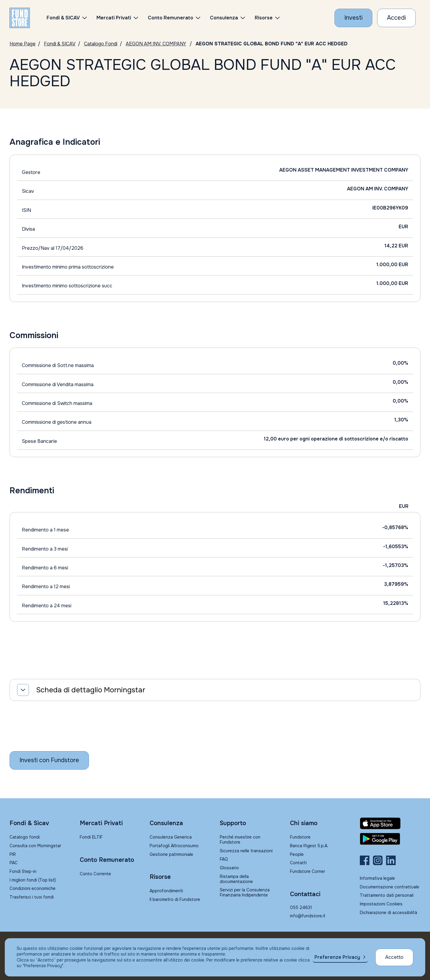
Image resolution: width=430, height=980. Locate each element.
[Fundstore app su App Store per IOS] (390, 823)
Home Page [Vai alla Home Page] (23, 44)
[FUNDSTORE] (20, 18)
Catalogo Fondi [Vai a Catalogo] (101, 44)
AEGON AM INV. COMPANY (156, 44)
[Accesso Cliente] (396, 18)
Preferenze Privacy (337, 957)
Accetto (394, 957)
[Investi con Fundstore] (353, 18)
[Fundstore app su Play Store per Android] (390, 839)
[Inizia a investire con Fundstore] (49, 760)
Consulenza (224, 18)
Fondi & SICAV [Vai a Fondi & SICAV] (60, 44)
